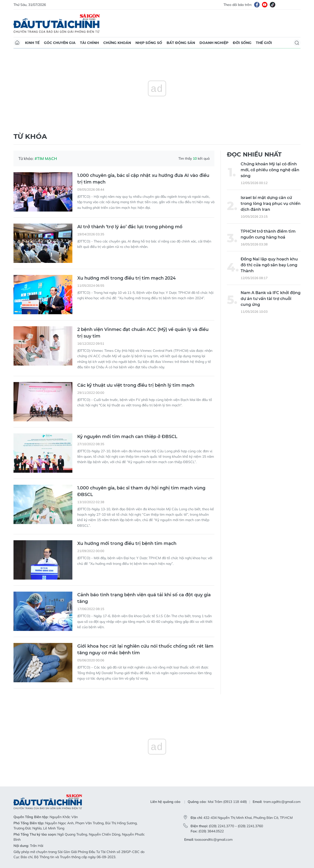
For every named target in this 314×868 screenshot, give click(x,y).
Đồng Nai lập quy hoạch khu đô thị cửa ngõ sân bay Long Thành (269, 265)
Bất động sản (181, 43)
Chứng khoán (117, 43)
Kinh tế (32, 43)
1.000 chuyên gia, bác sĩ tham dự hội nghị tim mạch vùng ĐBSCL (141, 491)
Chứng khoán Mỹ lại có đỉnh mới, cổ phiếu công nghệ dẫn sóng (270, 170)
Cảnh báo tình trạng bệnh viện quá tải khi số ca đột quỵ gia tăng (144, 598)
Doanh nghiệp (214, 43)
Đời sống (242, 43)
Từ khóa (30, 136)
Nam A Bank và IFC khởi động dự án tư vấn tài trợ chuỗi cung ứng (271, 299)
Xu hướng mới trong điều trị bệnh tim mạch (127, 543)
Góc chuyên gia (60, 43)
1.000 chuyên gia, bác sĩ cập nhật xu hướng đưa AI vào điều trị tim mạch (143, 179)
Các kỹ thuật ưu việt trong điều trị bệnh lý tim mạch (136, 385)
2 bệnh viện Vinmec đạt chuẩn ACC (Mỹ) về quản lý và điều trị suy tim (143, 333)
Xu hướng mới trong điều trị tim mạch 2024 (126, 278)
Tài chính (89, 43)
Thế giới (264, 43)
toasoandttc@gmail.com (214, 840)
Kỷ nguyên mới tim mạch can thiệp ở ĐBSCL (127, 437)
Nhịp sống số (149, 43)
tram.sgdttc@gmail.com (282, 802)
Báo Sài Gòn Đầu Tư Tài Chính (57, 23)
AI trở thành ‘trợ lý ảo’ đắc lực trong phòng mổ (130, 227)
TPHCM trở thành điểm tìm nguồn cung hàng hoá (268, 234)
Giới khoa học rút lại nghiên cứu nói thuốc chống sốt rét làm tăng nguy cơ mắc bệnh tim (145, 649)
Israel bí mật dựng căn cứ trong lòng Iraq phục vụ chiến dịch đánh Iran (271, 204)
